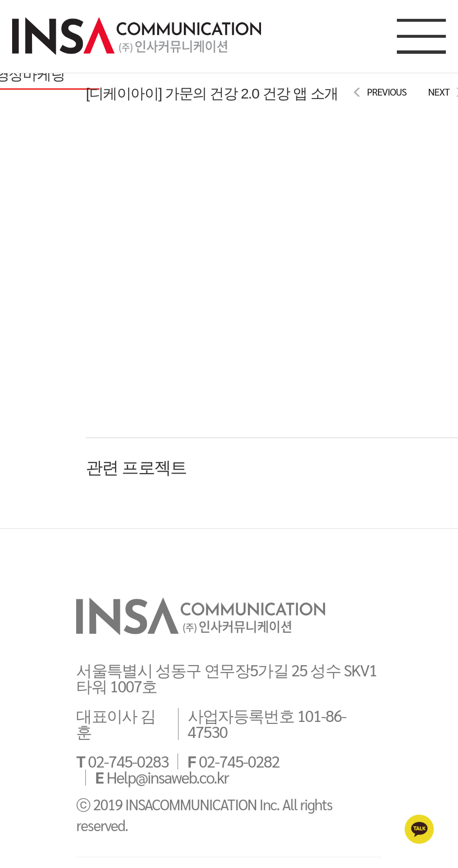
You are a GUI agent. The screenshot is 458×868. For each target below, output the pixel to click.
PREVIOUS (386, 92)
